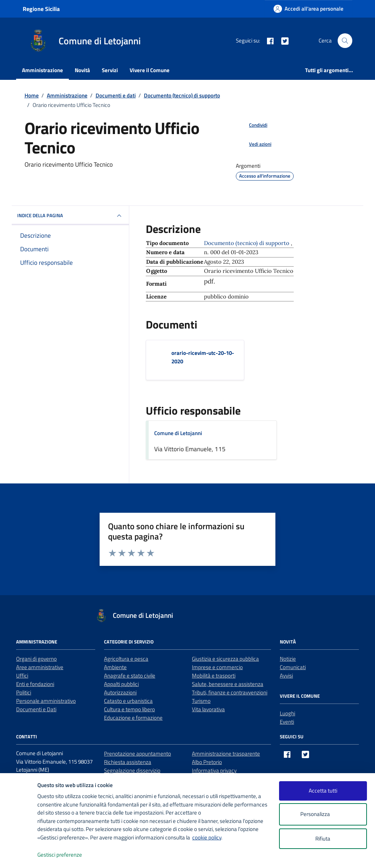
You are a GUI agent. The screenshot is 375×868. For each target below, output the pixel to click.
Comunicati (293, 667)
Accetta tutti (323, 791)
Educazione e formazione (133, 718)
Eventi (287, 722)
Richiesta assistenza (128, 762)
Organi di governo (36, 659)
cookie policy (207, 837)
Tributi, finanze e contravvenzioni (230, 692)
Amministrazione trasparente (226, 754)
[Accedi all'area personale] (309, 9)
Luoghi (287, 713)
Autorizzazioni (120, 692)
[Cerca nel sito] (345, 41)
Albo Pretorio (207, 762)
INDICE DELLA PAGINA (70, 216)
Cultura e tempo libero (129, 709)
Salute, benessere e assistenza (228, 684)
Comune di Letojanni (178, 433)
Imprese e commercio (217, 667)
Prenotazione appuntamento (138, 754)
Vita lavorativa (208, 709)
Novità (82, 70)
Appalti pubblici (121, 684)
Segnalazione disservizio (132, 770)
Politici (24, 692)
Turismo (201, 701)
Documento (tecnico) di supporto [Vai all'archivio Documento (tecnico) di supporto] (247, 243)
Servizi (110, 70)
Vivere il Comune (150, 70)
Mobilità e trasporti (214, 676)
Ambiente (115, 667)
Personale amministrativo (46, 701)
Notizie (288, 659)
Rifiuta (323, 839)
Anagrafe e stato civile (130, 676)
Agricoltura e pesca (126, 659)
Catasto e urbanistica (128, 701)
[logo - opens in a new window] (19, 855)
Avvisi (286, 676)
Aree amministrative (40, 667)
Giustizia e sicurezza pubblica (225, 659)
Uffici (22, 676)
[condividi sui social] (252, 125)
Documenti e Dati (36, 709)
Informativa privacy (214, 770)
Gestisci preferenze (67, 855)
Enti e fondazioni (35, 684)
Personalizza (323, 814)
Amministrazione (42, 70)
